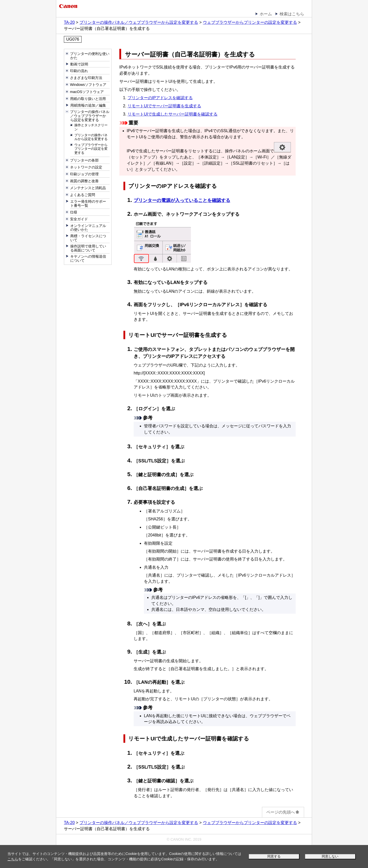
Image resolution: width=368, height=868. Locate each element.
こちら (13, 859)
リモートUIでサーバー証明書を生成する (164, 106)
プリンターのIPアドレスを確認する (160, 98)
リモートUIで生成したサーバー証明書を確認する (172, 114)
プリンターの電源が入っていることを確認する (182, 200)
